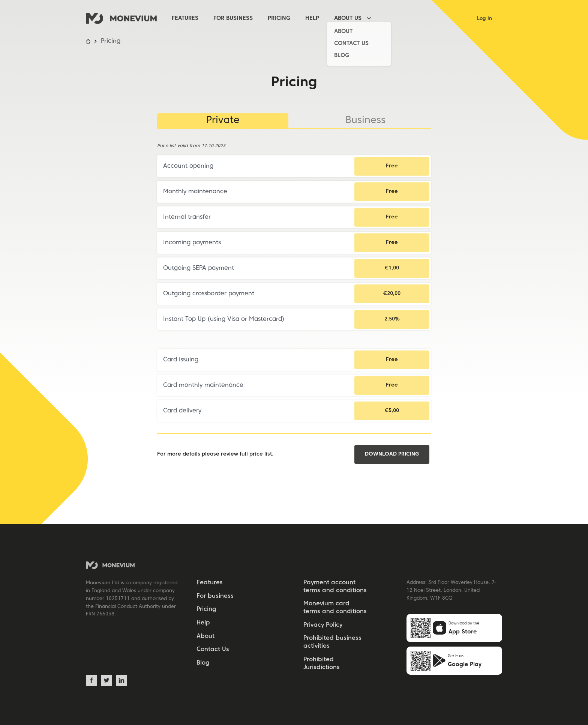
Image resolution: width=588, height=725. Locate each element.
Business (365, 121)
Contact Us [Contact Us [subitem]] (213, 650)
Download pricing (392, 454)
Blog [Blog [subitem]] (203, 663)
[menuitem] (193, 19)
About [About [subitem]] (205, 636)
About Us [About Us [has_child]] (348, 18)
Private (223, 121)
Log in (484, 19)
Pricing (279, 18)
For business (233, 18)
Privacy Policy (323, 625)
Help (312, 18)
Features (185, 18)
